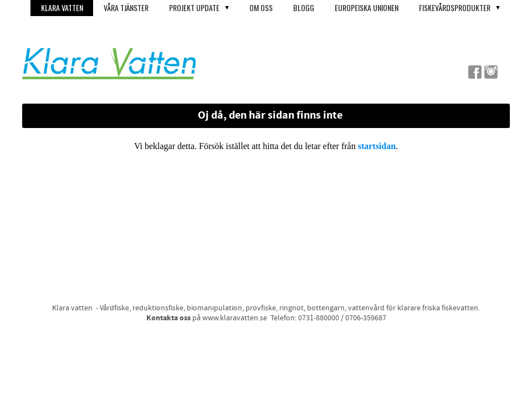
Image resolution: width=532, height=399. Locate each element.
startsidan (377, 146)
